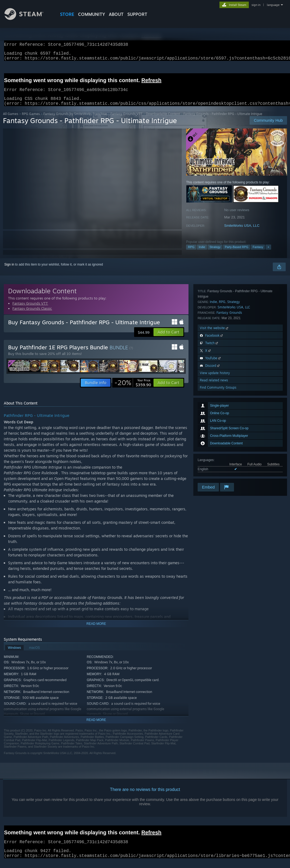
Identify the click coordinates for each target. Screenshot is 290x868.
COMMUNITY (92, 14)
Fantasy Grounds (229, 400)
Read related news (214, 467)
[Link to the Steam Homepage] (28, 18)
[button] (168, 339)
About (116, 14)
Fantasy (258, 253)
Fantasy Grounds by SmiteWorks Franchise (75, 120)
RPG (191, 253)
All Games (11, 120)
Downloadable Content (163, 120)
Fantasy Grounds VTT (126, 120)
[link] (133, 389)
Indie (202, 253)
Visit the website (214, 415)
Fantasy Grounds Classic (32, 315)
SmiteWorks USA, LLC (242, 232)
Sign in (9, 271)
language (273, 5)
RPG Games (31, 120)
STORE (67, 14)
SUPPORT (137, 14)
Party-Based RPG (237, 253)
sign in (256, 5)
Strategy (215, 253)
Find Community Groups (218, 475)
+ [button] (268, 253)
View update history (215, 460)
